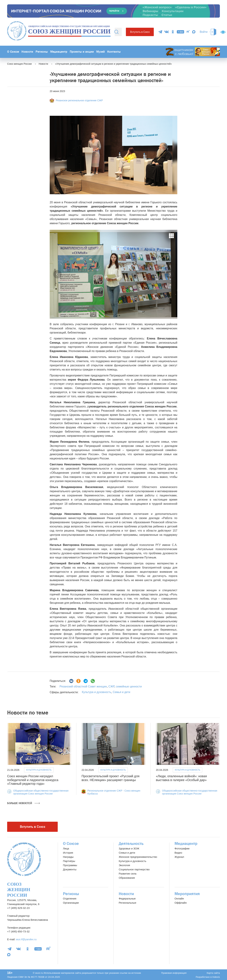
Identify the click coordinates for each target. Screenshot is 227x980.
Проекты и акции (82, 52)
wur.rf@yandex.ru (26, 939)
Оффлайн (181, 903)
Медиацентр (59, 52)
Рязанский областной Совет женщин (83, 686)
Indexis (216, 977)
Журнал (179, 857)
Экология (124, 865)
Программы (70, 865)
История (68, 853)
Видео (178, 853)
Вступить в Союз (140, 32)
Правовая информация (174, 973)
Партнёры (69, 861)
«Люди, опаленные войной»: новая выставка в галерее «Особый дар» (181, 778)
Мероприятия (187, 894)
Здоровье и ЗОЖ (129, 848)
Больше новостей (23, 803)
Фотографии (182, 848)
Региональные (127, 903)
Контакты (114, 52)
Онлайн (179, 898)
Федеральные (127, 898)
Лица (66, 848)
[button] (57, 274)
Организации (71, 903)
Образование (127, 878)
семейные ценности (128, 686)
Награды (68, 857)
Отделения (70, 898)
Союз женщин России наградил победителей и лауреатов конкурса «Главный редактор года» (33, 780)
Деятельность (131, 844)
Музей (101, 52)
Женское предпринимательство (138, 857)
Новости (27, 52)
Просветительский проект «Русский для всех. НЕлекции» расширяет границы (111, 778)
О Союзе (13, 52)
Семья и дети (122, 692)
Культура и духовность (96, 692)
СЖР (111, 686)
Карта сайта (213, 973)
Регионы (42, 52)
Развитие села (128, 874)
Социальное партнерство (134, 869)
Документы (70, 869)
